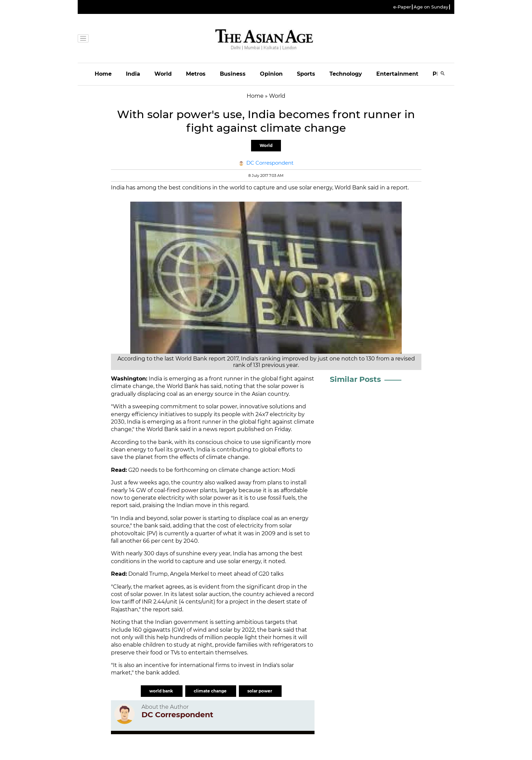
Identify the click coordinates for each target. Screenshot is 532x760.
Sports (306, 74)
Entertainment (397, 74)
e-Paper (402, 7)
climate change (132, 386)
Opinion (271, 74)
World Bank (183, 386)
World (163, 74)
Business (233, 74)
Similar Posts (355, 379)
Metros (196, 74)
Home (103, 74)
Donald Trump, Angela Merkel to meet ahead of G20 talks (206, 574)
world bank (162, 691)
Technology (346, 74)
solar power (186, 518)
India (133, 74)
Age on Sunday (431, 7)
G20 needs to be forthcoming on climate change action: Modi (212, 470)
